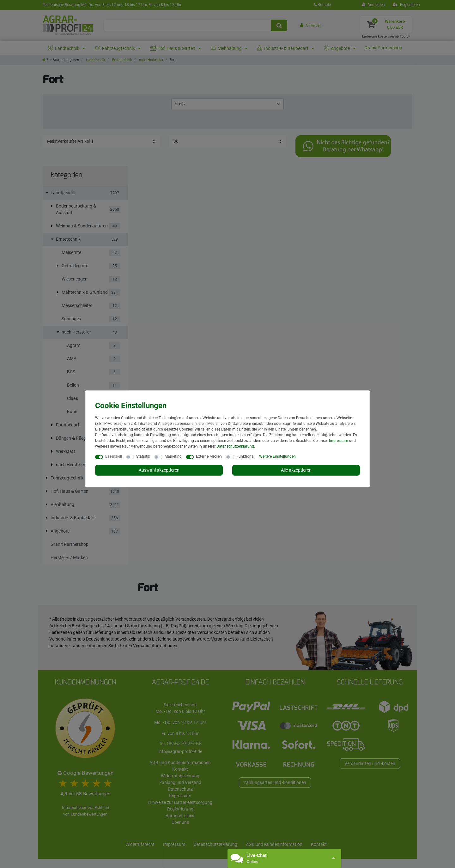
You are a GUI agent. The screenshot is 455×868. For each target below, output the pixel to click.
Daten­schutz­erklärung (235, 446)
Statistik (143, 456)
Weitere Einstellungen (277, 456)
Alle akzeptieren (296, 470)
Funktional (246, 456)
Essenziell (114, 456)
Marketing (173, 456)
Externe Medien (209, 456)
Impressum (339, 441)
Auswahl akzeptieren (159, 470)
